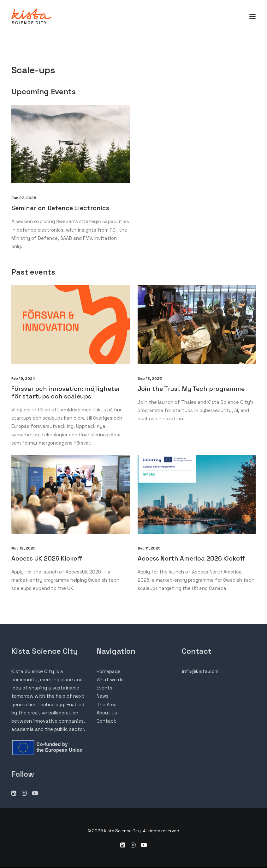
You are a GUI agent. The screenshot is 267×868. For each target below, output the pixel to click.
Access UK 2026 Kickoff (48, 558)
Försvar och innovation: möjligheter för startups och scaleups (66, 392)
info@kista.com (200, 671)
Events (104, 688)
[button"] (14, 794)
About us (107, 713)
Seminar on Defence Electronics (60, 208)
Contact (106, 721)
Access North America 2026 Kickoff (192, 558)
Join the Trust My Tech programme (191, 389)
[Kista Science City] (32, 16)
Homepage (109, 671)
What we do (110, 680)
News (103, 696)
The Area (107, 704)
